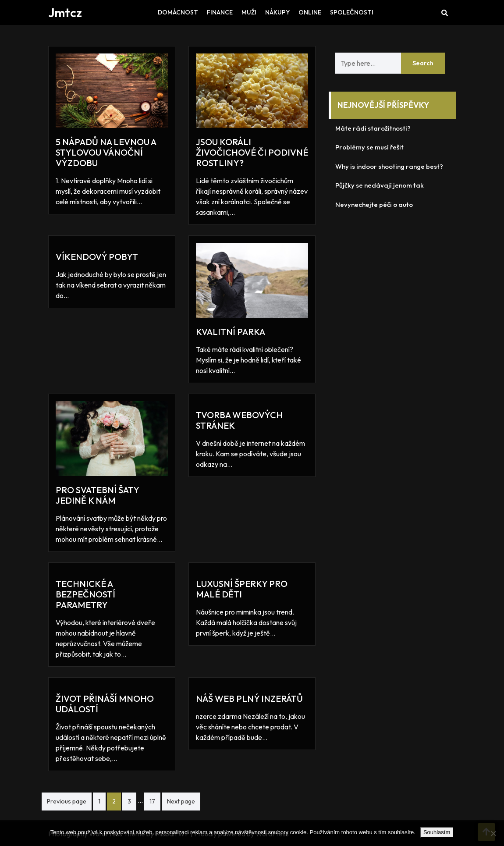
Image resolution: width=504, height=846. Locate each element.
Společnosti (352, 12)
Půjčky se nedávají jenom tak (380, 185)
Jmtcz (65, 12)
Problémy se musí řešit (369, 147)
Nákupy (277, 12)
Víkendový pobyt (97, 257)
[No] (493, 833)
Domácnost (178, 12)
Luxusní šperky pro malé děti (242, 589)
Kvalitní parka (231, 332)
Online (310, 12)
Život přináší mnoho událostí (105, 704)
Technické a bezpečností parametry (85, 594)
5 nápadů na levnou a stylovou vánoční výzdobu (106, 152)
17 (152, 801)
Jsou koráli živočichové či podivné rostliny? (252, 152)
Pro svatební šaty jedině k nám (97, 495)
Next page (181, 801)
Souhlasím (437, 832)
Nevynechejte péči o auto (374, 204)
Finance (220, 12)
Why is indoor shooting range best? (389, 166)
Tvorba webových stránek (239, 420)
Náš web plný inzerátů (249, 698)
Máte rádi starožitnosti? (373, 128)
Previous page (67, 801)
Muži (249, 12)
